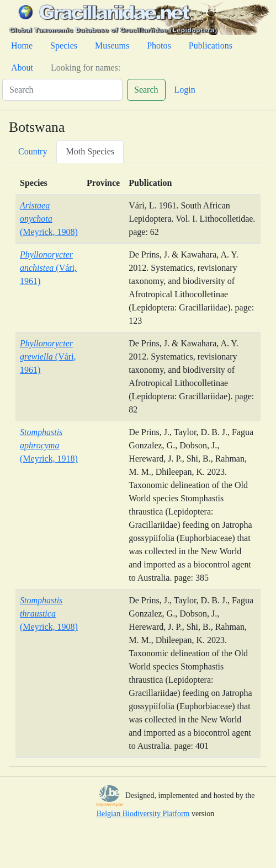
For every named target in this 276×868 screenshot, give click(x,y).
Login (185, 90)
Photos (159, 45)
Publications (211, 45)
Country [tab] (33, 151)
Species (64, 45)
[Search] (62, 90)
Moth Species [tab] (90, 151)
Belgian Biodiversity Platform (143, 814)
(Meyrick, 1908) (49, 219)
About (22, 68)
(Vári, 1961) (48, 268)
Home (22, 45)
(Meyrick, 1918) (49, 445)
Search (146, 90)
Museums (112, 45)
